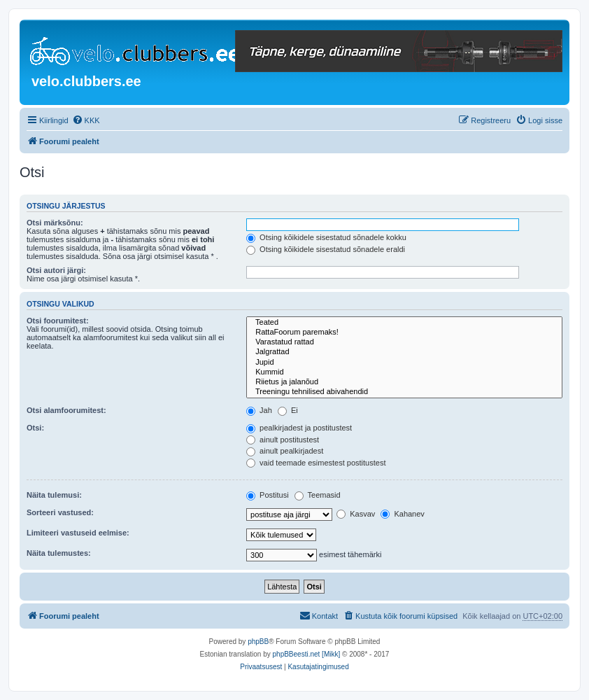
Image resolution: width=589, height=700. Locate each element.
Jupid (404, 363)
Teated (404, 323)
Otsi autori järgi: (56, 270)
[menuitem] (86, 120)
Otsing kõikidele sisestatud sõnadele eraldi (326, 249)
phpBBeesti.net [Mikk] (307, 654)
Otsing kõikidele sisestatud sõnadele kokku (326, 237)
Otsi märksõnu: (55, 223)
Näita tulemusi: (54, 495)
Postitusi (268, 495)
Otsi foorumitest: (58, 321)
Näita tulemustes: (59, 553)
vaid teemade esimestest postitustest (316, 463)
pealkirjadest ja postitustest (299, 428)
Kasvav (356, 514)
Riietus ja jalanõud (404, 382)
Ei (288, 410)
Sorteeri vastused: (60, 512)
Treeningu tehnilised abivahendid (404, 392)
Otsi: (35, 428)
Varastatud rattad (404, 342)
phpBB (258, 642)
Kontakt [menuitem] (319, 615)
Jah (259, 410)
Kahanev (402, 514)
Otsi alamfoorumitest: (66, 410)
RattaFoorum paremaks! (404, 332)
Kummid (404, 372)
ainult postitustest (283, 440)
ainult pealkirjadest (285, 451)
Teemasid (318, 495)
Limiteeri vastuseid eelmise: (78, 533)
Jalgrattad (404, 352)
